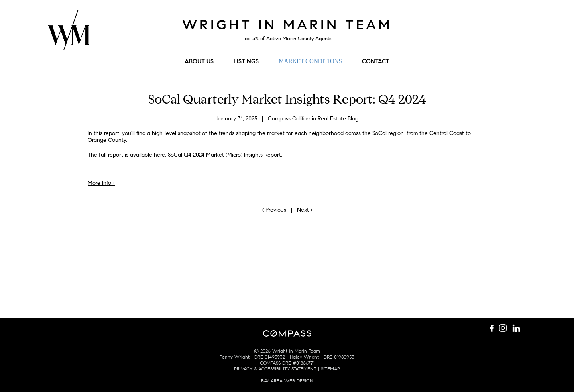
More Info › (101, 183)
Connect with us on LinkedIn (516, 24)
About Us (199, 61)
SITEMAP (330, 369)
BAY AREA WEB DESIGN (287, 381)
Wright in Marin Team (287, 25)
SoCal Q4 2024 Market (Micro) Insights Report (224, 155)
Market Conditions (310, 61)
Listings (246, 61)
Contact (376, 61)
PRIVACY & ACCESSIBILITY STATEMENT (275, 369)
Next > (305, 210)
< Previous (274, 210)
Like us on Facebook (492, 24)
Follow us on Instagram (504, 24)
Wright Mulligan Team (69, 34)
